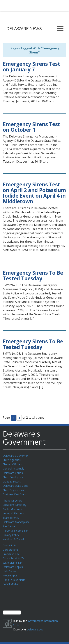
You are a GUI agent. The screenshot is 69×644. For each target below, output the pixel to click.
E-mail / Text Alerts (15, 575)
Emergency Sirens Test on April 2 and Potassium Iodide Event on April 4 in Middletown (34, 193)
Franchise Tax (11, 550)
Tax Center (10, 523)
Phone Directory (13, 499)
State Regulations (14, 489)
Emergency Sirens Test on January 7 (31, 67)
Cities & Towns (12, 480)
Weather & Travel (14, 536)
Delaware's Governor (16, 456)
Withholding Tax (13, 558)
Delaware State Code (16, 484)
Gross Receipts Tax (15, 554)
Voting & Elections (14, 511)
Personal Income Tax (16, 527)
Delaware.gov (35, 623)
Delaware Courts (13, 472)
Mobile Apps (11, 570)
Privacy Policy (11, 532)
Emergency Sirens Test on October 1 (31, 127)
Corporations (11, 546)
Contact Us (10, 542)
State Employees (14, 476)
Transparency (11, 515)
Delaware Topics (13, 562)
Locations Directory (15, 503)
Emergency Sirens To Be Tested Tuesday (33, 275)
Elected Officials (13, 464)
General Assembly (14, 468)
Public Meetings (13, 507)
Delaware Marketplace (17, 519)
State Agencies (12, 460)
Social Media (10, 579)
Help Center (10, 566)
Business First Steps (16, 493)
